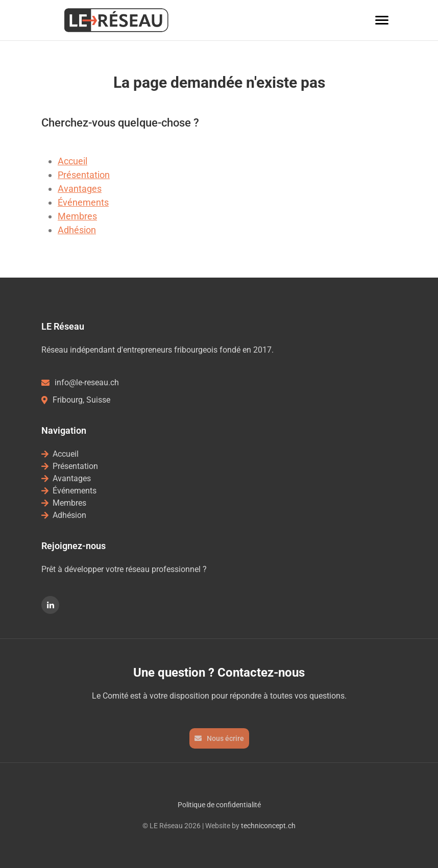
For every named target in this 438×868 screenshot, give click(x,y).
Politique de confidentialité (219, 805)
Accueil (72, 161)
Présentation (84, 175)
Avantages (80, 189)
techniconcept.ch (268, 826)
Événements (83, 202)
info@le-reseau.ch (80, 382)
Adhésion (77, 230)
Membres (77, 216)
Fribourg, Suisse (76, 400)
